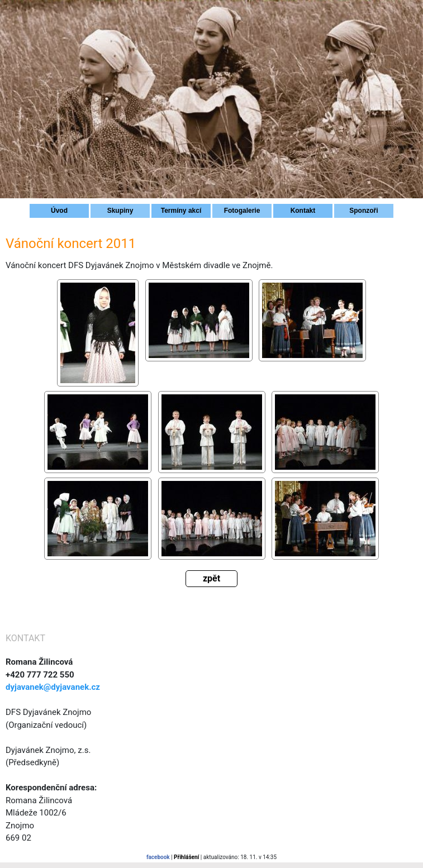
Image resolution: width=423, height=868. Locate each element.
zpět (211, 578)
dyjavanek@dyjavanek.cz (53, 687)
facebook (158, 857)
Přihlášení (186, 857)
